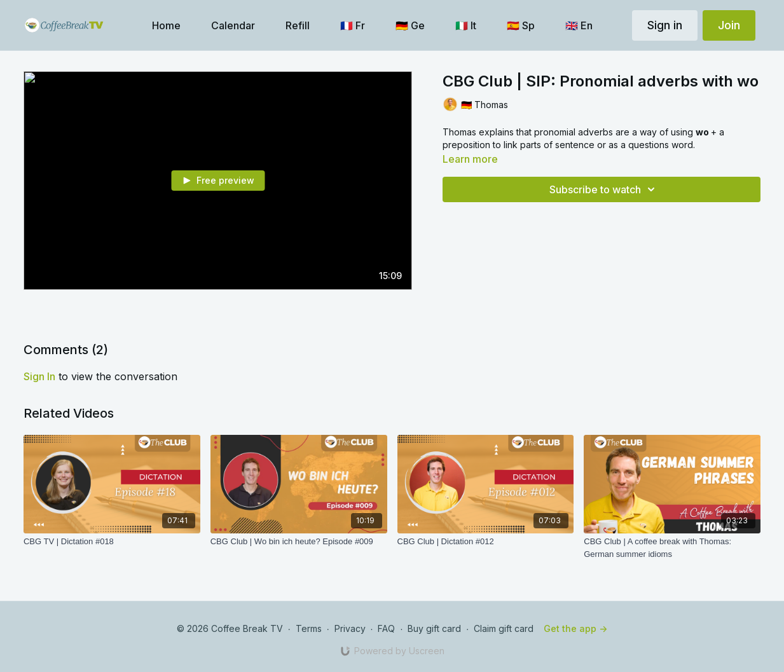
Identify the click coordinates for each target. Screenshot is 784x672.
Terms (309, 628)
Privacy (350, 628)
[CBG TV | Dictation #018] (112, 542)
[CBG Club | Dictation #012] (486, 542)
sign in (39, 376)
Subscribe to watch (604, 189)
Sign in (665, 25)
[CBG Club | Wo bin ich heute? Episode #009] (299, 542)
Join (729, 25)
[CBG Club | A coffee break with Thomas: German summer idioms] (672, 548)
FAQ (386, 628)
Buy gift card (434, 628)
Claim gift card (504, 628)
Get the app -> (575, 628)
